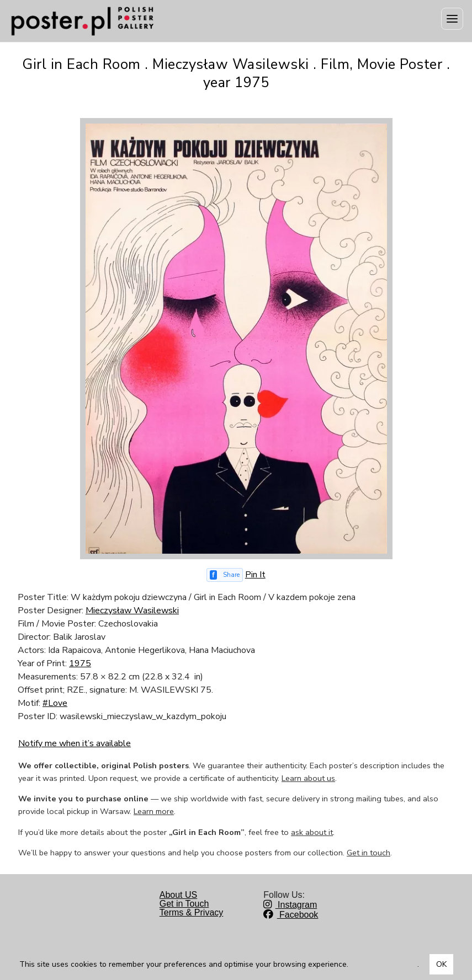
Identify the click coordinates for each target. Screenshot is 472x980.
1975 (80, 663)
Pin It (255, 575)
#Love (55, 703)
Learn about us (308, 778)
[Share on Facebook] (225, 575)
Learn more (154, 811)
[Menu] (452, 19)
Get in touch (368, 853)
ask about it (312, 832)
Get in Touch (184, 904)
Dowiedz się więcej (384, 964)
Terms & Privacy (192, 912)
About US (178, 895)
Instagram (290, 905)
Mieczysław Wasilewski (132, 611)
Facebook (291, 915)
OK (441, 964)
